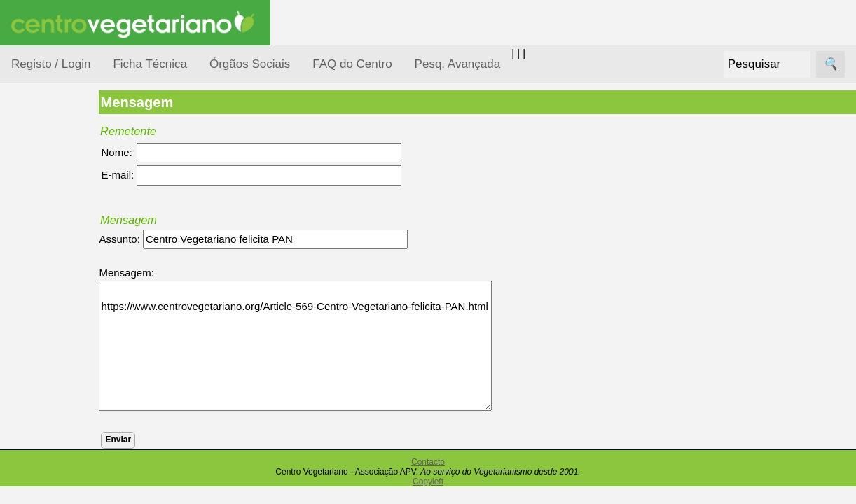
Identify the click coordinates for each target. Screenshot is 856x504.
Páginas (30, 478)
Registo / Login (51, 64)
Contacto (428, 462)
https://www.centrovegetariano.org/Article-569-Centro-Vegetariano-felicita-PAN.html (337, 346)
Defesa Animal (62, 281)
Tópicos (30, 176)
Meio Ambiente (63, 335)
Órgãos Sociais (250, 64)
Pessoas (48, 416)
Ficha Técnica (150, 64)
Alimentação (57, 212)
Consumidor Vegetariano (56, 246)
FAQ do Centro (352, 64)
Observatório (58, 389)
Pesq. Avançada (458, 64)
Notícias (47, 362)
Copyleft (428, 482)
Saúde (43, 443)
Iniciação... (53, 308)
